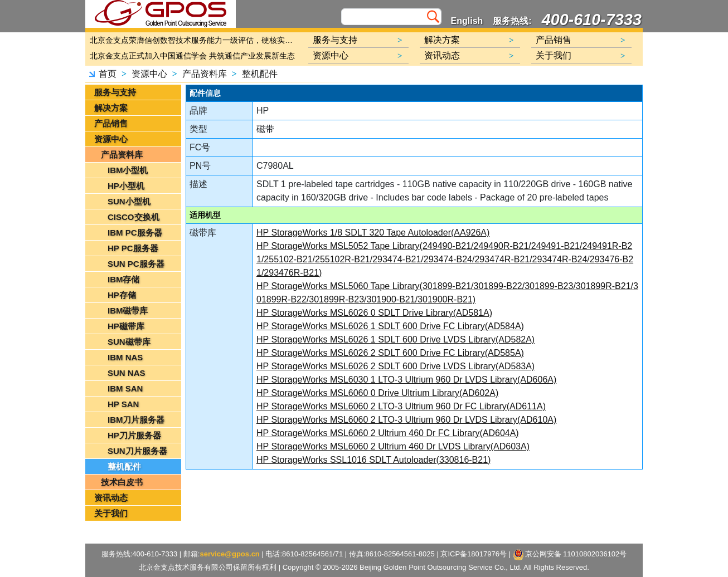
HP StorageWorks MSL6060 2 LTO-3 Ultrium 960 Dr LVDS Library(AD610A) (406, 420)
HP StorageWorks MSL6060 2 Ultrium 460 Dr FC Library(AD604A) (388, 433)
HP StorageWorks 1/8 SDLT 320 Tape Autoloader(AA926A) (373, 233)
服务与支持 (115, 92)
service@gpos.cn (229, 554)
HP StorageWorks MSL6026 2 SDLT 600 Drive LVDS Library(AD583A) (395, 366)
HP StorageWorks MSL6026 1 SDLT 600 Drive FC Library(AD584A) (390, 326)
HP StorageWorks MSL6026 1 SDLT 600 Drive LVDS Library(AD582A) (395, 339)
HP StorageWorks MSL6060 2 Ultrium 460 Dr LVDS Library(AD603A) (393, 446)
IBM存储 (124, 279)
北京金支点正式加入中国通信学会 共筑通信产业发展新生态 (192, 56)
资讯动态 (111, 498)
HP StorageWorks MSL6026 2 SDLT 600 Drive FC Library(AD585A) (390, 353)
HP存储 (122, 295)
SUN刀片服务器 (137, 451)
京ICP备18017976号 (474, 554)
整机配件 (260, 74)
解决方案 (111, 108)
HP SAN (123, 404)
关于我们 (111, 513)
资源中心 (149, 74)
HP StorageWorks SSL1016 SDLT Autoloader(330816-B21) (373, 460)
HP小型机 (126, 186)
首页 (108, 74)
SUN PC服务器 (136, 264)
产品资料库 (205, 74)
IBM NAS (125, 357)
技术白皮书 (122, 482)
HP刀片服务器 (134, 435)
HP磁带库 (126, 326)
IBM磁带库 (128, 310)
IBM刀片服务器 (136, 420)
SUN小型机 (129, 201)
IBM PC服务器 (135, 233)
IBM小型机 (128, 170)
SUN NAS (127, 373)
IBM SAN (125, 388)
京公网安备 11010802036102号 (570, 555)
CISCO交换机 (134, 217)
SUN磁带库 (129, 342)
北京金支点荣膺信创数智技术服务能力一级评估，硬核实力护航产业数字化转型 (194, 40)
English (467, 21)
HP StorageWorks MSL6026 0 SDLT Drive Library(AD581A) (374, 313)
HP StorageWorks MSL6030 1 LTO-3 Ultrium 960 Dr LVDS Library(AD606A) (406, 380)
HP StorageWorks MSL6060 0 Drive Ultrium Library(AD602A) (377, 393)
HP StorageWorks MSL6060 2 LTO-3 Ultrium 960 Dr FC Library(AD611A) (401, 406)
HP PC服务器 (133, 248)
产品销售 (111, 123)
